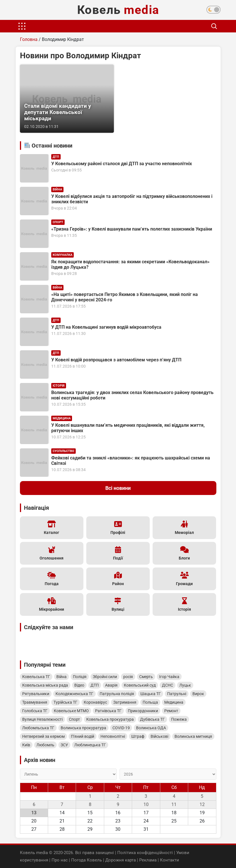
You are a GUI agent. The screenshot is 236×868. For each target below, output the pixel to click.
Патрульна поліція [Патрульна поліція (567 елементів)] (117, 694)
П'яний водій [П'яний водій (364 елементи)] (83, 736)
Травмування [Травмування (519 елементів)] (35, 702)
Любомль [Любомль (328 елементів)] (45, 745)
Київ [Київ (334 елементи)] (26, 745)
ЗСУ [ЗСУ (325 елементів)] (64, 745)
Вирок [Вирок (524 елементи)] (198, 694)
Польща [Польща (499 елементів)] (150, 702)
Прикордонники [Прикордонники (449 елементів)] (143, 711)
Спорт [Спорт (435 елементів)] (74, 719)
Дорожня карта (121, 860)
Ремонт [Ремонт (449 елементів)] (171, 711)
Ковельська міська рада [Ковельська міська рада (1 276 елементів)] (45, 685)
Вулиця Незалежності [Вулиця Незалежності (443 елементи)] (42, 719)
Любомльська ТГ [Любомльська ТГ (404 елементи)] (38, 728)
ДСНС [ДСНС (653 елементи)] (168, 685)
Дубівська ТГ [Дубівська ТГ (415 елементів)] (152, 719)
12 (202, 804)
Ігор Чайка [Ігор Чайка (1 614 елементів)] (169, 677)
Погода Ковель (87, 860)
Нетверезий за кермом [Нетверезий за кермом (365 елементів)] (43, 736)
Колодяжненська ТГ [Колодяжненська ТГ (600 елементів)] (74, 694)
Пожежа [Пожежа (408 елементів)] (179, 719)
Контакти (170, 860)
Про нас (60, 860)
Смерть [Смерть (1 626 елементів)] (146, 677)
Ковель (118, 10)
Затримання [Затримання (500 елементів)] (125, 702)
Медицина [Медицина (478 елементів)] (174, 702)
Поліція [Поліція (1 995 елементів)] (80, 677)
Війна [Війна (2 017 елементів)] (61, 677)
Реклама (148, 860)
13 (34, 813)
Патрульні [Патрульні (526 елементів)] (177, 694)
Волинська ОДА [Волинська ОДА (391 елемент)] (151, 728)
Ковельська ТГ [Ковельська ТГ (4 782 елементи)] (36, 677)
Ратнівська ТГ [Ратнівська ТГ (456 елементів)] (108, 711)
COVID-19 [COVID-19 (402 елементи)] (121, 728)
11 (174, 804)
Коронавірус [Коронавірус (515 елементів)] (95, 702)
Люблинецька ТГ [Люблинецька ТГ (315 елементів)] (90, 745)
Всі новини (118, 488)
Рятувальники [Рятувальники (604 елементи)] (36, 694)
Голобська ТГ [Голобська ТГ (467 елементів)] (35, 711)
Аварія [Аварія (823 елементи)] (111, 685)
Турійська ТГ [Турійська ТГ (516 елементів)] (65, 702)
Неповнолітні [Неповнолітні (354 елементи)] (113, 736)
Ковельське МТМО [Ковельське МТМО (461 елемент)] (71, 711)
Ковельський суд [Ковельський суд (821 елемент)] (140, 685)
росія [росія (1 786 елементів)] (128, 677)
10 (146, 804)
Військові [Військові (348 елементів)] (159, 736)
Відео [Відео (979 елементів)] (79, 685)
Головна (29, 39)
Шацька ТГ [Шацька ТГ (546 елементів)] (151, 694)
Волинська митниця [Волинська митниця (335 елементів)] (193, 736)
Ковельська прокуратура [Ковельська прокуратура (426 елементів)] (110, 719)
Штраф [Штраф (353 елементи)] (138, 736)
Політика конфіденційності (145, 853)
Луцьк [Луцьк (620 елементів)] (185, 685)
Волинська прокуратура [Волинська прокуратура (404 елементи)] (83, 728)
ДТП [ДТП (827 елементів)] (95, 685)
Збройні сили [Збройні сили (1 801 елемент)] (105, 677)
